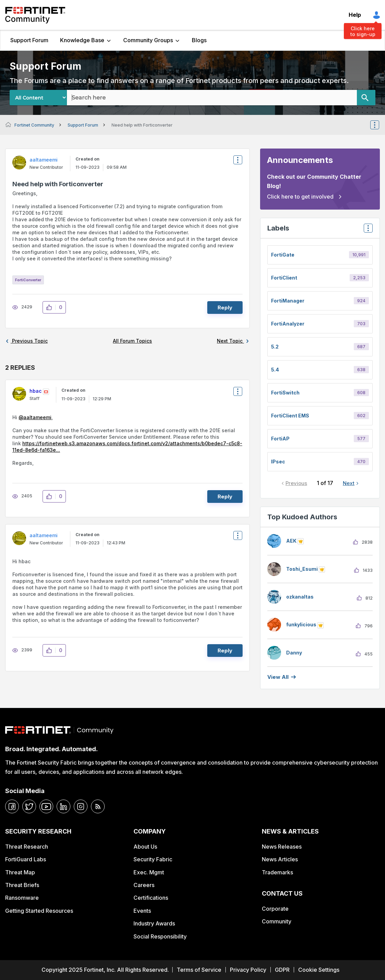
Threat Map (20, 872)
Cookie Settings (319, 970)
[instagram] (81, 806)
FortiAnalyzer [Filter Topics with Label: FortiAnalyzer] (288, 324)
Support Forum (29, 40)
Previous (296, 483)
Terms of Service (199, 970)
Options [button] (379, 125)
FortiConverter (28, 280)
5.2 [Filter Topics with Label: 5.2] (275, 347)
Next (349, 483)
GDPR (282, 970)
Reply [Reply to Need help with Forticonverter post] (225, 308)
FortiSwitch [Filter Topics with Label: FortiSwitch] (285, 393)
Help (355, 15)
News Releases (282, 847)
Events (142, 911)
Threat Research (27, 847)
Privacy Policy (248, 970)
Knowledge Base (82, 40)
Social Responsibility (160, 936)
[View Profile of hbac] (36, 391)
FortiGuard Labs (26, 859)
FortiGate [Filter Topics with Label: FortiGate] (283, 255)
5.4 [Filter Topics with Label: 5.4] (275, 370)
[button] (51, 307)
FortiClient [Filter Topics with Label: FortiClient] (284, 278)
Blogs (199, 40)
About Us (145, 847)
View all (278, 677)
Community (277, 921)
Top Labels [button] (366, 230)
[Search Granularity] (38, 98)
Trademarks (277, 872)
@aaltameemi (35, 417)
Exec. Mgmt (149, 872)
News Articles (280, 859)
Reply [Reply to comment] (225, 497)
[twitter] (29, 806)
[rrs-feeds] (98, 806)
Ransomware (22, 898)
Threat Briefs (22, 885)
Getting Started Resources (39, 911)
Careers (144, 885)
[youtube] (46, 806)
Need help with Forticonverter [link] (142, 125)
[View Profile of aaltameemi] (44, 160)
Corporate (275, 909)
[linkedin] (63, 806)
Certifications (151, 898)
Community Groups (148, 40)
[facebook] (12, 806)
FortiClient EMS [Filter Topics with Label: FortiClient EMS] (290, 416)
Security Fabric (153, 859)
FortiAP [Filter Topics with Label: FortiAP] (280, 439)
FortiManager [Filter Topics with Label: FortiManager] (288, 301)
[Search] (366, 98)
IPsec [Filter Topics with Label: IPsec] (278, 462)
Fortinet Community (35, 15)
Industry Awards (154, 923)
